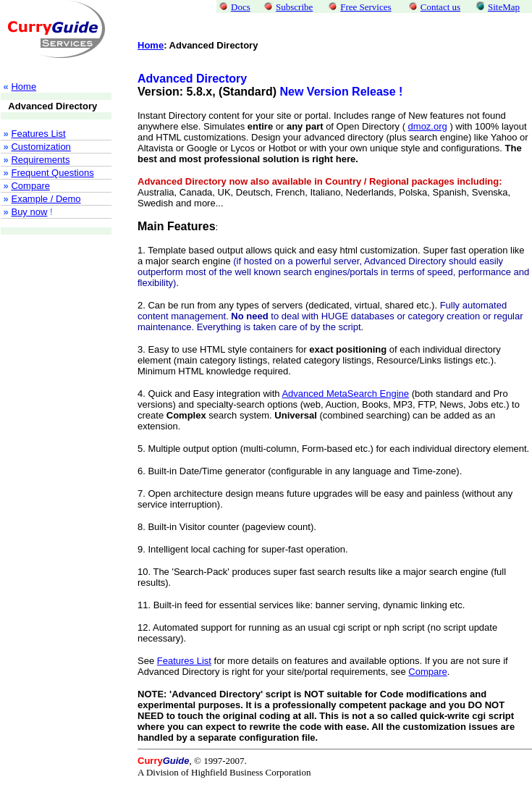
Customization (41, 155)
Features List (38, 142)
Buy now (29, 220)
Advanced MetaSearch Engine (345, 394)
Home (151, 45)
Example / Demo (46, 207)
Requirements (40, 168)
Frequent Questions (52, 181)
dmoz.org (428, 126)
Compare (30, 194)
